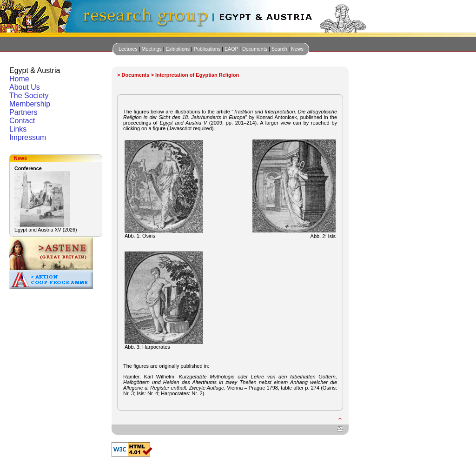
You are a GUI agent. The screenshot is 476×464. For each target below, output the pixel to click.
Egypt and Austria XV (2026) (46, 230)
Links (18, 129)
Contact (22, 121)
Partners (23, 112)
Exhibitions (178, 49)
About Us (25, 87)
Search (279, 49)
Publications (207, 49)
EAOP (231, 49)
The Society (29, 96)
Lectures (128, 49)
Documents (255, 49)
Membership (30, 104)
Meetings (152, 49)
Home (19, 79)
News (297, 49)
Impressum (28, 137)
